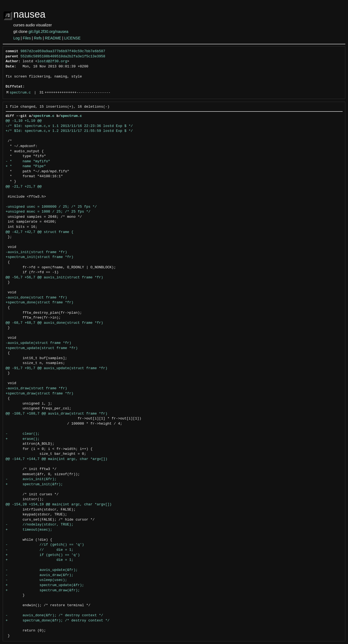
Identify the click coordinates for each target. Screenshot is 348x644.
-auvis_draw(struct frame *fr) (36, 388)
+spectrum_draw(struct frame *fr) (40, 394)
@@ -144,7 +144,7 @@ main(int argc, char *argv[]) (57, 459)
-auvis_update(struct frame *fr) (39, 343)
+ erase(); (23, 439)
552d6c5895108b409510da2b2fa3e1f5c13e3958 (63, 57)
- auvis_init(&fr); (31, 479)
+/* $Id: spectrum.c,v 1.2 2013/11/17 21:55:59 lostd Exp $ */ (69, 131)
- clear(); (23, 434)
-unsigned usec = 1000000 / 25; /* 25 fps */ (51, 207)
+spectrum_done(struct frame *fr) (40, 303)
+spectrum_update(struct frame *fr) (42, 348)
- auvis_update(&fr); (42, 570)
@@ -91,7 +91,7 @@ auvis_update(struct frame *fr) (57, 368)
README (53, 38)
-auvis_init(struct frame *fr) (36, 252)
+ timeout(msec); (29, 530)
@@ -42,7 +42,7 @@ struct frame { (40, 232)
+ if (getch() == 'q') (43, 555)
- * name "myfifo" (28, 161)
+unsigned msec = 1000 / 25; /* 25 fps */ (48, 212)
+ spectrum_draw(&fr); (43, 590)
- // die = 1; (40, 550)
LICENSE (72, 38)
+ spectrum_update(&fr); (45, 585)
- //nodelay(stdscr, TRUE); (40, 525)
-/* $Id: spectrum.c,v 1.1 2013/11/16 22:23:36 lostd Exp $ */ (69, 126)
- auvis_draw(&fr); (40, 575)
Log (16, 38)
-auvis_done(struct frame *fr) (36, 298)
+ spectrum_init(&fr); (34, 484)
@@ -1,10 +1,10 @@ (24, 121)
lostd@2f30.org (52, 61)
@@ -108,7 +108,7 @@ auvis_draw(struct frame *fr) (57, 414)
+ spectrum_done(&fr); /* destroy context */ (58, 621)
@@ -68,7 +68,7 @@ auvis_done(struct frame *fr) (55, 323)
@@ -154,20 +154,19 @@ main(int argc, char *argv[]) (59, 505)
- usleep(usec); (36, 580)
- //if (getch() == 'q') (45, 545)
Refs (38, 38)
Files (27, 38)
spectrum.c (20, 93)
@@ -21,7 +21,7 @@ (24, 187)
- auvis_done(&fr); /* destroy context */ (55, 615)
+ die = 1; (40, 560)
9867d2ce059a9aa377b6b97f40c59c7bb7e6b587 (63, 51)
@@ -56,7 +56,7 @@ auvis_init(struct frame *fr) (55, 278)
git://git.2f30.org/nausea (48, 32)
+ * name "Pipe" (26, 166)
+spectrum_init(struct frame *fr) (40, 257)
